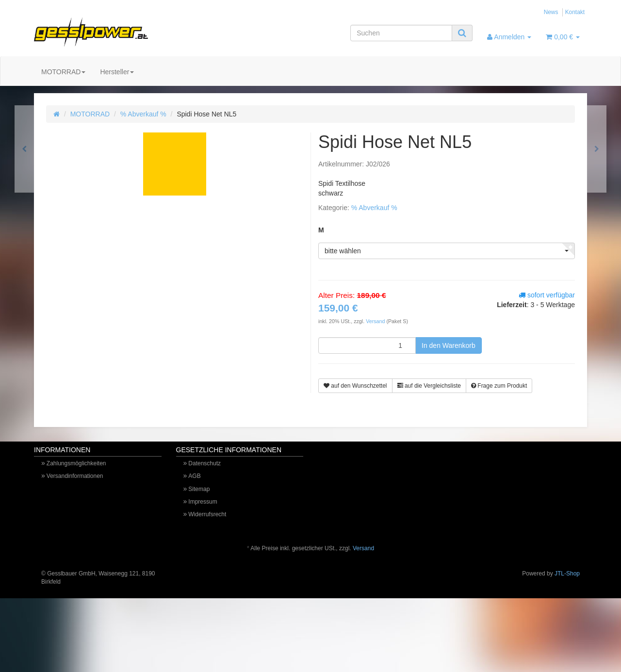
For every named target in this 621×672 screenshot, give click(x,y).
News (551, 12)
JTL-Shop (567, 574)
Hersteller (117, 72)
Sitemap (199, 489)
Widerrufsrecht (207, 514)
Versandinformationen (75, 476)
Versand (376, 321)
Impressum (203, 502)
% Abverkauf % (143, 114)
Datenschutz (204, 463)
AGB (194, 476)
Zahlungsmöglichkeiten (76, 463)
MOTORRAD (63, 72)
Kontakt (575, 12)
